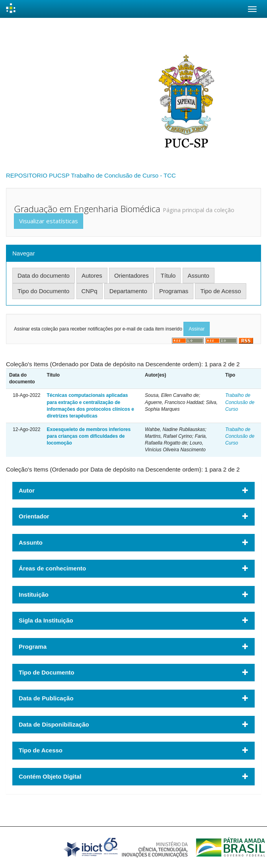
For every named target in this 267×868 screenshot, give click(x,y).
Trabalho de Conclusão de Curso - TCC (123, 175)
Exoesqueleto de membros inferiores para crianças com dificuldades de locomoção (89, 436)
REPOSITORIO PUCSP (38, 175)
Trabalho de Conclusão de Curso (240, 402)
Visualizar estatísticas (49, 221)
